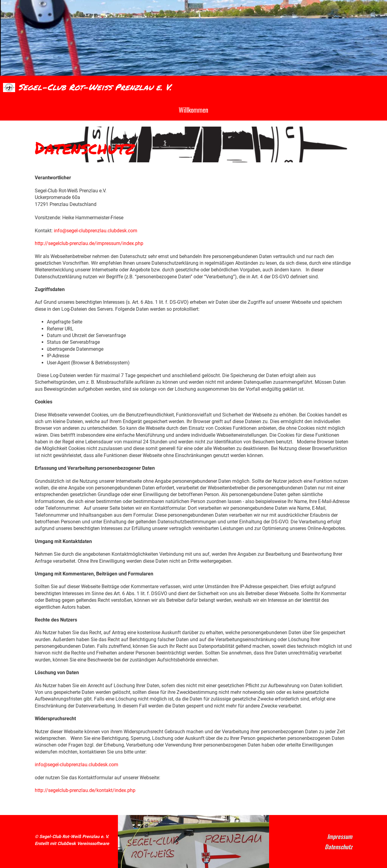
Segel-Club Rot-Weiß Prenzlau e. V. (95, 87)
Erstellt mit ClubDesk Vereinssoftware (72, 844)
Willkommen (193, 110)
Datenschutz (338, 847)
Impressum (340, 836)
